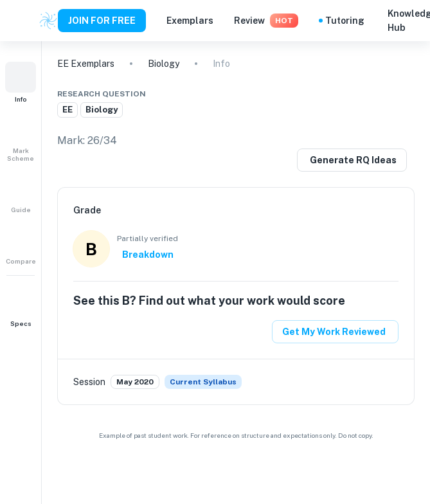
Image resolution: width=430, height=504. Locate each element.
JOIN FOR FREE (102, 21)
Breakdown (148, 255)
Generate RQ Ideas (353, 160)
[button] (21, 82)
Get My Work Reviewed (334, 332)
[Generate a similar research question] (352, 160)
